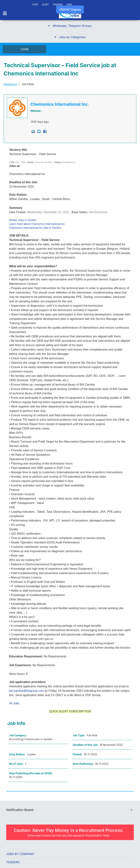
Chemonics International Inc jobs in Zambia (35, 228)
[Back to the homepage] (70, 14)
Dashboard (10, 84)
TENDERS (58, 4)
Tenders (13, 862)
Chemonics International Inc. (60, 104)
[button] (70, 26)
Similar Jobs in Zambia (23, 220)
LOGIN (25, 49)
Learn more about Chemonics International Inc (37, 224)
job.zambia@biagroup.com (27, 691)
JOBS (69, 4)
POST (35, 4)
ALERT (45, 4)
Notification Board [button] (20, 810)
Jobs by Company (20, 854)
